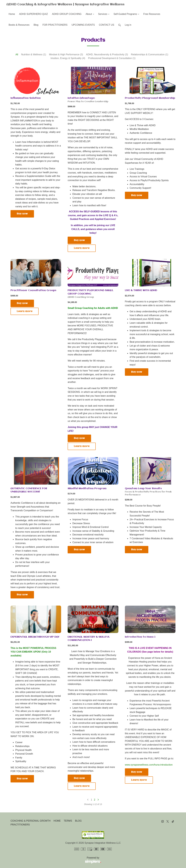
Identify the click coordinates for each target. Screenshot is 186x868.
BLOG (78, 821)
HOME (57, 821)
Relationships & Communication (150, 54)
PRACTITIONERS (20, 825)
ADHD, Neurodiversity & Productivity (107, 54)
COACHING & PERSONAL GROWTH (31, 821)
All (17, 54)
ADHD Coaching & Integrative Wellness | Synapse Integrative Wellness (65, 4)
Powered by (56, 860)
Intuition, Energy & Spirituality (68, 58)
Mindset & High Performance (66, 54)
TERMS (68, 821)
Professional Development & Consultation (112, 58)
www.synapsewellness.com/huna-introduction (149, 765)
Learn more (82, 248)
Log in (128, 25)
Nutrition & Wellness (34, 54)
